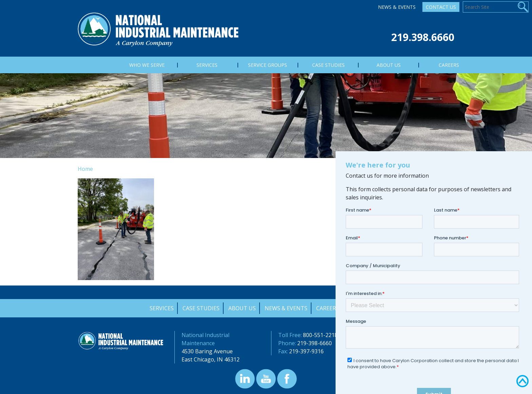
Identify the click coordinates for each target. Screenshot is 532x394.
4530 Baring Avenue (207, 351)
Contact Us (441, 7)
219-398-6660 (315, 343)
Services (162, 308)
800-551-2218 (320, 335)
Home (85, 169)
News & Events (397, 7)
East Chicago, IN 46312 (211, 359)
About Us (242, 308)
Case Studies (201, 308)
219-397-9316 (306, 351)
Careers (328, 308)
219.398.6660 (423, 37)
